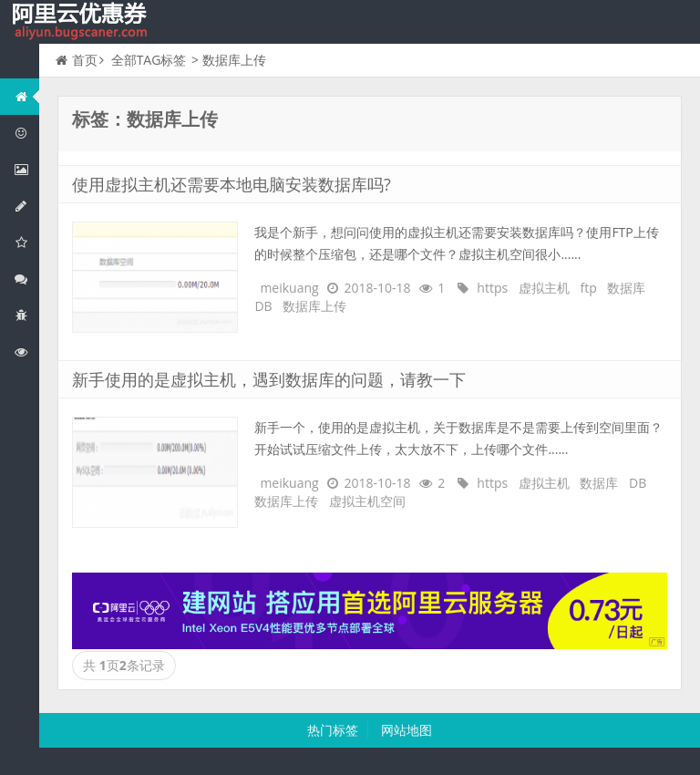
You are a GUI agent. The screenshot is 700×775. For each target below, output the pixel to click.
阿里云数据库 (26, 206)
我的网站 (82, 22)
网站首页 (26, 96)
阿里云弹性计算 (26, 169)
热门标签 (333, 730)
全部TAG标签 (149, 60)
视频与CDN (26, 279)
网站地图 (407, 730)
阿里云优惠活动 (26, 133)
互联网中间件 (26, 315)
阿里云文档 (26, 351)
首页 (77, 60)
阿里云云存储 (26, 242)
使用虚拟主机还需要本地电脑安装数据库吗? (232, 184)
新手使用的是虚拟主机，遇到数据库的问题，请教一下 (269, 379)
